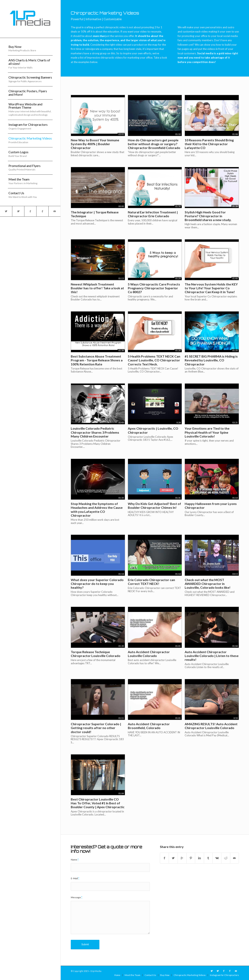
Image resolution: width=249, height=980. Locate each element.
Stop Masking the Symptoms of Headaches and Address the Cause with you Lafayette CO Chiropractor (97, 509)
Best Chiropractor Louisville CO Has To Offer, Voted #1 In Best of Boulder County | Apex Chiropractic (98, 803)
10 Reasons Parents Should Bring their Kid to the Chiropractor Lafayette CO (209, 144)
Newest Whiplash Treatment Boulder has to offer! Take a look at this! (97, 288)
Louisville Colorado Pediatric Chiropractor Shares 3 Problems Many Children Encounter (95, 432)
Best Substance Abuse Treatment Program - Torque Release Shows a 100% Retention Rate (97, 360)
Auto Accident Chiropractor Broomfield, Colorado (149, 726)
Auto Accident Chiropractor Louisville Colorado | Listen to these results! (212, 656)
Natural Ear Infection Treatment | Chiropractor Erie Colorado (153, 214)
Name (75, 860)
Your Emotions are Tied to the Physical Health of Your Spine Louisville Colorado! (207, 432)
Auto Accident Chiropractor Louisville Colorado (149, 654)
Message (77, 897)
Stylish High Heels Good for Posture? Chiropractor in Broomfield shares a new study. (208, 216)
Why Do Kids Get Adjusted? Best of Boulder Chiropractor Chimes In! (154, 506)
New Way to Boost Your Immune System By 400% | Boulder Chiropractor (95, 144)
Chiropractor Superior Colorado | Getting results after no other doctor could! (96, 728)
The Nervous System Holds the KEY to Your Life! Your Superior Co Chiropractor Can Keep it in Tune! (211, 288)
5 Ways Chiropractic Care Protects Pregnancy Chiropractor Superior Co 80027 (154, 288)
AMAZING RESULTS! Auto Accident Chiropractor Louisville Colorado (211, 726)
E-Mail (75, 878)
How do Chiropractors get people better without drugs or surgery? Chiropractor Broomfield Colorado (154, 144)
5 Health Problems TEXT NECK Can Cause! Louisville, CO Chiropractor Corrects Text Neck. (154, 360)
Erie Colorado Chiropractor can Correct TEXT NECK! (151, 582)
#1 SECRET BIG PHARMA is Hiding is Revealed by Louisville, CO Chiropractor (211, 360)
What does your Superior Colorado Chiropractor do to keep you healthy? (97, 584)
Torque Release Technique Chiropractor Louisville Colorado (96, 654)
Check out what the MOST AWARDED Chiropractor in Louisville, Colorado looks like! (208, 584)
